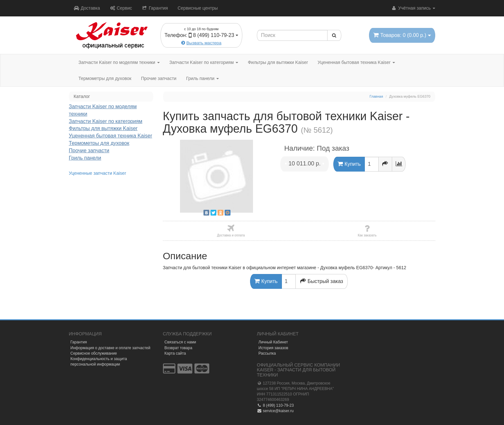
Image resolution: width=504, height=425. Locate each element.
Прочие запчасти (159, 78)
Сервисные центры (198, 8)
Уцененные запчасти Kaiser (97, 173)
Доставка (87, 8)
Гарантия (155, 8)
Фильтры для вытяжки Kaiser (278, 62)
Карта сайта (175, 353)
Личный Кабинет (273, 342)
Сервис (121, 8)
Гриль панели (203, 78)
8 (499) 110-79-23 (275, 405)
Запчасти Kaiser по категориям (204, 62)
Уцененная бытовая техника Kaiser (356, 62)
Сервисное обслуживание (94, 353)
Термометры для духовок (105, 78)
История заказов (273, 348)
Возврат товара (179, 348)
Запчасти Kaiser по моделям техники (119, 62)
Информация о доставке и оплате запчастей (110, 348)
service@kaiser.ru (275, 411)
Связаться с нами (180, 342)
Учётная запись (413, 8)
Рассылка (267, 353)
